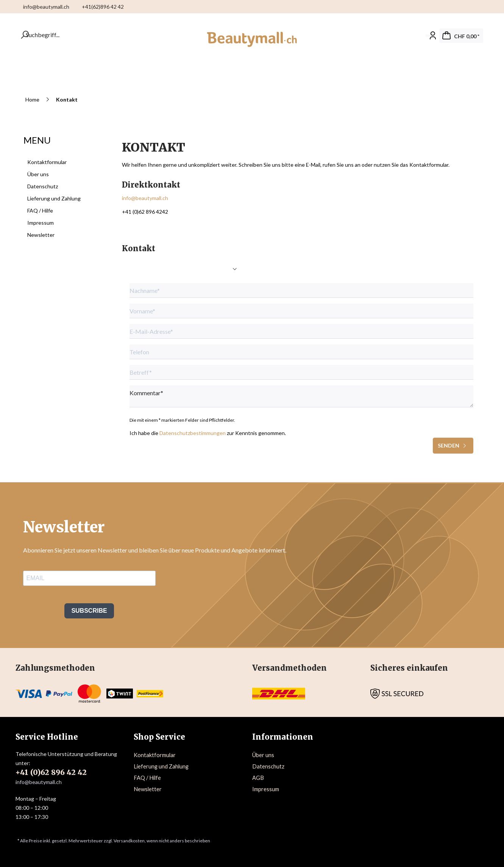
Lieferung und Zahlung (54, 198)
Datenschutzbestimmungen (193, 433)
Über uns (38, 174)
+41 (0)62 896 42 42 (51, 772)
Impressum (41, 223)
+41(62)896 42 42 (103, 7)
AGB (258, 778)
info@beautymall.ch (47, 7)
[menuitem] (483, 7)
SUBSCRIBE (89, 611)
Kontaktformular (47, 162)
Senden (453, 444)
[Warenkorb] (461, 36)
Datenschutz (43, 186)
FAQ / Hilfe (40, 210)
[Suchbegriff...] (29, 35)
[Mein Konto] (430, 36)
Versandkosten (129, 841)
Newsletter (41, 235)
